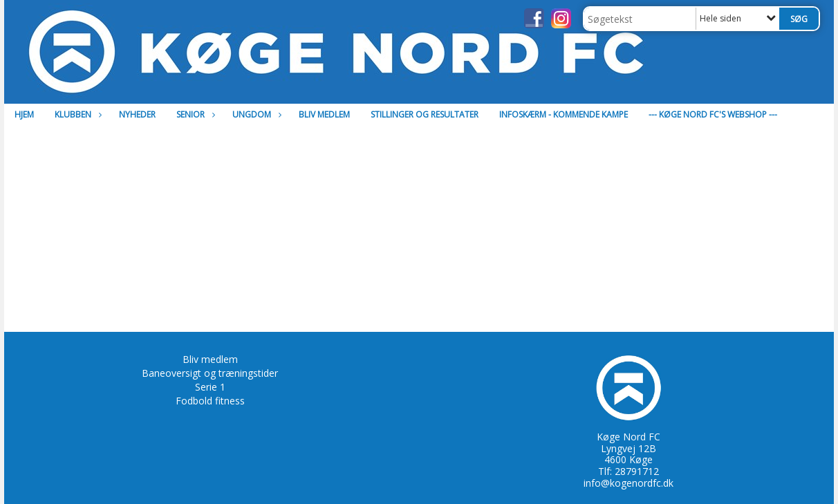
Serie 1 (210, 387)
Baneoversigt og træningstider (210, 373)
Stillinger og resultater (425, 114)
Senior (194, 114)
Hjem (24, 114)
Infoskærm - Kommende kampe (564, 114)
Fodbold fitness (210, 401)
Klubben (76, 114)
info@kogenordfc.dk (628, 483)
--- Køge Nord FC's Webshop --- (713, 114)
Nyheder (137, 114)
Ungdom (255, 114)
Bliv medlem (324, 114)
